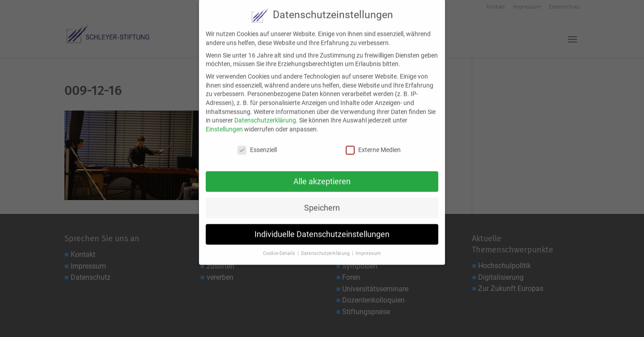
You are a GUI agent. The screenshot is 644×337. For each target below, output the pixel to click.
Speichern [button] (322, 202)
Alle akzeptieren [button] (322, 175)
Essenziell (257, 144)
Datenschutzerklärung (265, 115)
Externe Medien (373, 144)
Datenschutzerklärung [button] (326, 248)
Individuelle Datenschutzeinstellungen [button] (322, 228)
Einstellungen (224, 123)
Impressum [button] (368, 248)
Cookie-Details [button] (280, 248)
